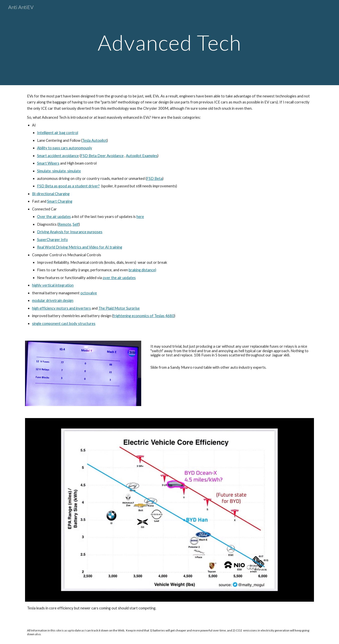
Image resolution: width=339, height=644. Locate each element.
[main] (170, 42)
